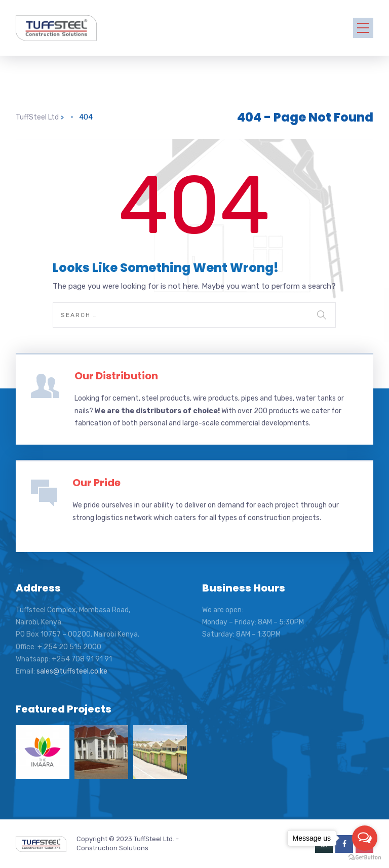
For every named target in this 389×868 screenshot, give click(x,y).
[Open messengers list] (365, 838)
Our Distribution (116, 376)
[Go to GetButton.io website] (365, 858)
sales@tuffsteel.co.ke (72, 671)
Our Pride (96, 483)
